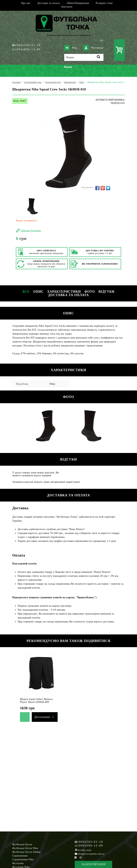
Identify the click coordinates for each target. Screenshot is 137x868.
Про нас (26, 3)
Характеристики (64, 292)
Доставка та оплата (49, 3)
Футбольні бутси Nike (25, 848)
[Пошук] (84, 57)
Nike (53, 384)
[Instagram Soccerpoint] (80, 858)
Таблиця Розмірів (31, 231)
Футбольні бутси (22, 844)
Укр (96, 40)
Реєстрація (93, 48)
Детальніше (42, 717)
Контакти (67, 7)
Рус (102, 40)
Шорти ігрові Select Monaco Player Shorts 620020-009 (36, 701)
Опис (38, 292)
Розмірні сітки (104, 3)
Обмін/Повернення (78, 3)
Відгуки (106, 292)
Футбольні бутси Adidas (26, 852)
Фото (90, 292)
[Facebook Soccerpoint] (76, 858)
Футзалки (18, 863)
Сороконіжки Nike (23, 859)
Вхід (71, 48)
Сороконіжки (20, 856)
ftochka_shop (84, 850)
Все (26, 292)
